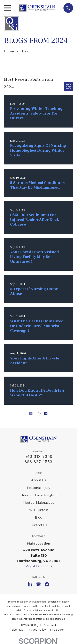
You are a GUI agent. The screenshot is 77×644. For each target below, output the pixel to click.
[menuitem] (17, 630)
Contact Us (38, 525)
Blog (39, 517)
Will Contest (39, 510)
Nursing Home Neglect (39, 495)
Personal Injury (38, 488)
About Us (39, 480)
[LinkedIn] (30, 584)
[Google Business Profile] (38, 584)
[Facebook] (47, 584)
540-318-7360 (38, 457)
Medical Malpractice (39, 503)
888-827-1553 (38, 462)
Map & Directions (39, 566)
